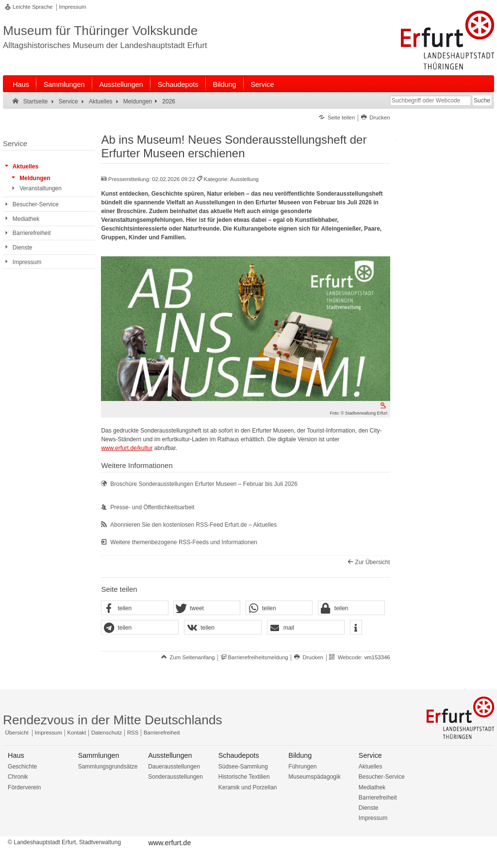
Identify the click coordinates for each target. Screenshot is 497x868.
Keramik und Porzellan (248, 787)
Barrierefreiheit (378, 798)
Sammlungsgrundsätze (108, 767)
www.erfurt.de (169, 843)
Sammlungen (64, 84)
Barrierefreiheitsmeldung (258, 657)
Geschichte (22, 767)
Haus (21, 84)
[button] (134, 608)
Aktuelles (371, 767)
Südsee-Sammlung (243, 767)
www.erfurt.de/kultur (127, 448)
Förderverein (24, 787)
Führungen (302, 767)
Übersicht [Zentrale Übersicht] (17, 733)
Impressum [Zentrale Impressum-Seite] (49, 733)
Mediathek (372, 787)
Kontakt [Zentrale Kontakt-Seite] (77, 733)
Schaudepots (178, 84)
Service (262, 84)
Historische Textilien (244, 777)
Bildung (225, 84)
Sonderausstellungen (175, 777)
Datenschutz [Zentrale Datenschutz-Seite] (107, 733)
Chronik (18, 777)
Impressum (72, 7)
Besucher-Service (382, 777)
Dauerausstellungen (174, 767)
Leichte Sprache (33, 7)
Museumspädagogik (314, 777)
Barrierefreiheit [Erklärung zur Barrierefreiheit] (162, 733)
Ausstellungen (121, 84)
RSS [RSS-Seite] (133, 733)
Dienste (369, 808)
